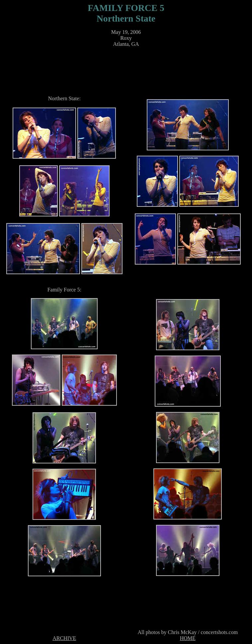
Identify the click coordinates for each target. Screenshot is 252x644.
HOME (188, 638)
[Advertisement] (127, 67)
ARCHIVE (64, 638)
